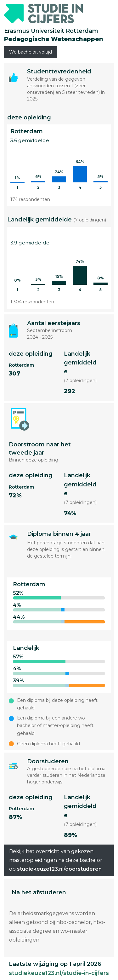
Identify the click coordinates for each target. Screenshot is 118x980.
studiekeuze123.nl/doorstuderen (59, 869)
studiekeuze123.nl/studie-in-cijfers (59, 973)
